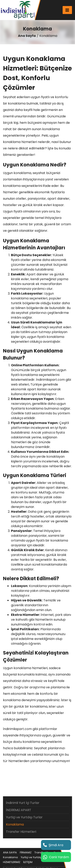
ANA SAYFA (10, 852)
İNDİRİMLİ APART (19, 810)
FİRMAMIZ (26, 852)
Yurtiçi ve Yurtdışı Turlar (24, 817)
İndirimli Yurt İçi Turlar (23, 803)
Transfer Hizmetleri (21, 832)
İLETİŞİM (28, 862)
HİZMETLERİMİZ (12, 862)
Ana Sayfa (27, 36)
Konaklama (15, 824)
